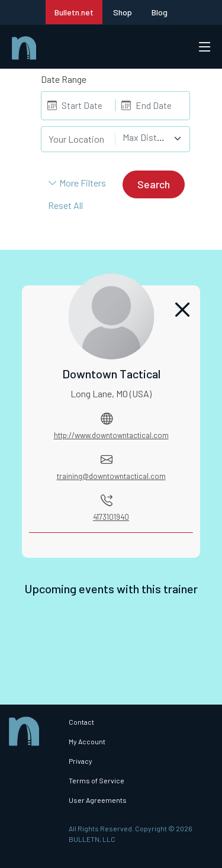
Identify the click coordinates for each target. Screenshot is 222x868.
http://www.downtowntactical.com (111, 435)
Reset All (65, 205)
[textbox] (145, 137)
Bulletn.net (74, 12)
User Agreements (98, 800)
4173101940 (111, 517)
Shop (123, 12)
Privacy (81, 761)
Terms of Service (96, 780)
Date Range (64, 79)
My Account (87, 741)
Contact (81, 722)
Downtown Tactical (111, 374)
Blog (160, 12)
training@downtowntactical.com (111, 476)
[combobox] (152, 139)
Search (154, 184)
